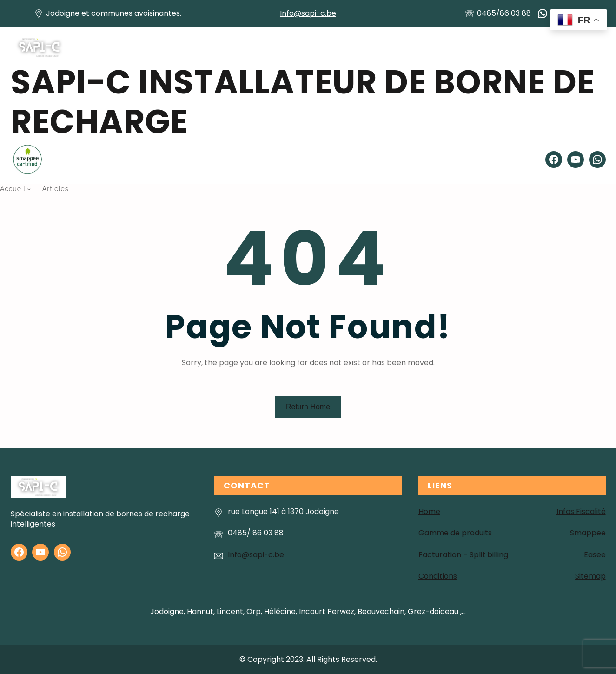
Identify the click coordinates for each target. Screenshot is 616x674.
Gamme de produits (455, 533)
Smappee (588, 533)
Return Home (308, 407)
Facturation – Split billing (463, 555)
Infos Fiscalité (581, 511)
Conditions (438, 576)
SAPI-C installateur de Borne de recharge (303, 102)
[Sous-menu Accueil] (29, 189)
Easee (595, 555)
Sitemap (590, 576)
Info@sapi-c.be (308, 13)
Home (429, 511)
